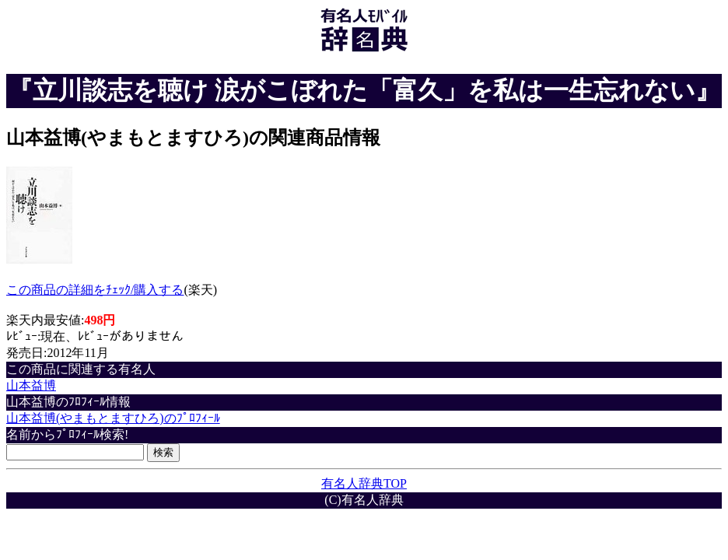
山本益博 (31, 385)
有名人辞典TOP (364, 483)
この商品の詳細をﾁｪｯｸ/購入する (95, 290)
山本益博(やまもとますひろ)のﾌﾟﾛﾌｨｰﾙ (113, 418)
